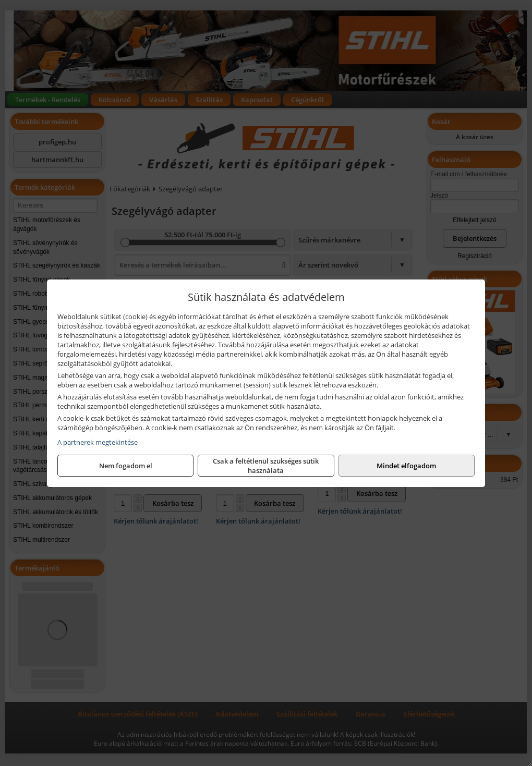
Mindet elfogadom (406, 466)
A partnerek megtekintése (98, 442)
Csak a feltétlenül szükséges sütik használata (266, 466)
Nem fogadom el (126, 466)
